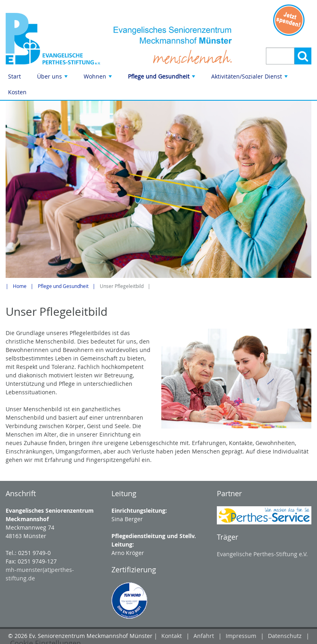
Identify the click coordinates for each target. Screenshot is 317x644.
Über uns (53, 78)
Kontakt (172, 636)
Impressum (241, 636)
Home (20, 286)
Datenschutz (285, 636)
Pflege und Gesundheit (162, 78)
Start (14, 76)
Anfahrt (204, 636)
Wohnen (99, 78)
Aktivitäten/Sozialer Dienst (250, 78)
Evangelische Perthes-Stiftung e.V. (262, 554)
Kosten (17, 92)
